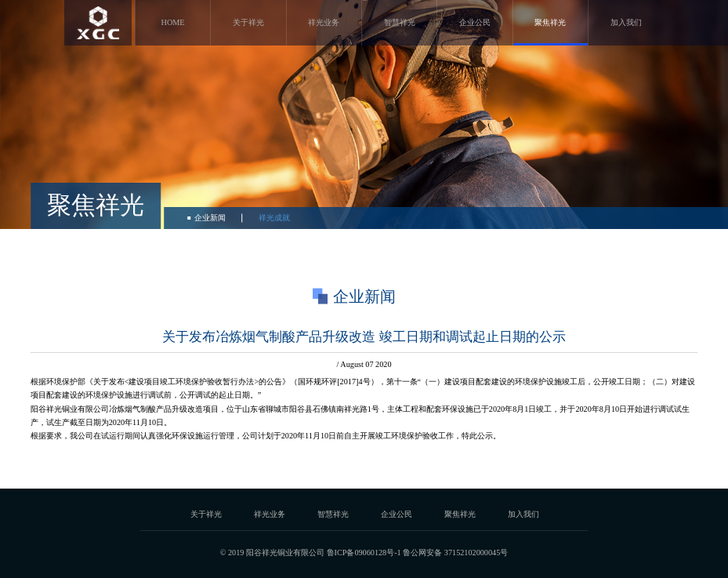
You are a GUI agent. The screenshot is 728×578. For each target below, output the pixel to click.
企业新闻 (210, 218)
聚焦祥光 (550, 22)
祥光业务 (324, 22)
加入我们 (626, 22)
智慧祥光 (400, 22)
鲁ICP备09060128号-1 (364, 553)
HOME (173, 22)
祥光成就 (274, 218)
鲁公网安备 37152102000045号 (455, 553)
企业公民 (475, 22)
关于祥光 (248, 22)
